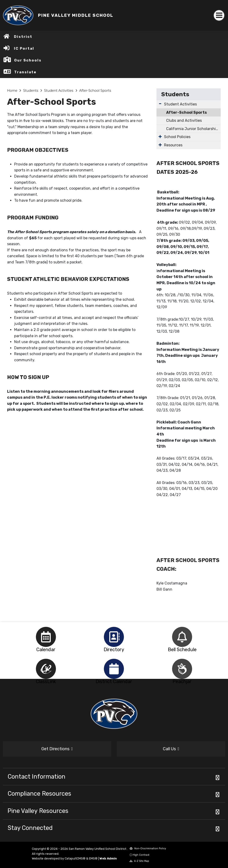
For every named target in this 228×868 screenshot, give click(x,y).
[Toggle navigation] (219, 15)
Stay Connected (30, 828)
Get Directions (57, 749)
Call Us (171, 749)
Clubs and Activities (184, 120)
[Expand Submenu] (160, 104)
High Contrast (141, 855)
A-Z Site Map (139, 861)
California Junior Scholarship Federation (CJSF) (193, 129)
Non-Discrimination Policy (148, 848)
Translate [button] (25, 72)
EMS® (93, 858)
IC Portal (24, 48)
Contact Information (36, 776)
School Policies (177, 137)
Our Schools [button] (28, 60)
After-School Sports (95, 91)
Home (12, 91)
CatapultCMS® (75, 858)
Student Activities (59, 91)
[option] (46, 637)
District (23, 37)
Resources (173, 145)
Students (31, 91)
